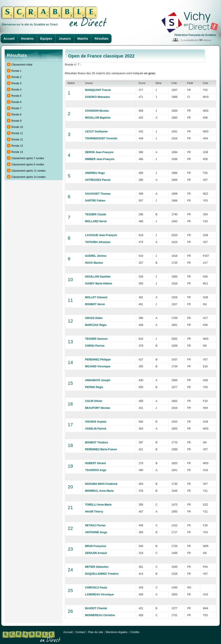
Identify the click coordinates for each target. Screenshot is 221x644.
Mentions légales (117, 632)
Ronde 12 (17, 140)
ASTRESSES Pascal (98, 180)
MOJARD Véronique (98, 366)
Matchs (83, 39)
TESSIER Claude (96, 214)
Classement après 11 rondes (28, 171)
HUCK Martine (94, 263)
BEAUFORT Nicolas (98, 408)
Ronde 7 (16, 108)
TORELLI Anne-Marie (98, 505)
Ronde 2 (16, 77)
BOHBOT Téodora (97, 442)
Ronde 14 (17, 152)
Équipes (46, 39)
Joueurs (65, 39)
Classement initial (22, 65)
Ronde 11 (17, 133)
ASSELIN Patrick (96, 429)
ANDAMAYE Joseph (98, 380)
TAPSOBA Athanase (98, 242)
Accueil (9, 39)
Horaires (27, 39)
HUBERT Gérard (95, 463)
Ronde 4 (16, 90)
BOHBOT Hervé (95, 304)
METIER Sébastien (97, 567)
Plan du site (96, 632)
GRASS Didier (94, 318)
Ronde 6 (16, 102)
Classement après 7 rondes (28, 158)
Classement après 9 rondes (28, 165)
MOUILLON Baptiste (98, 118)
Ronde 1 (16, 71)
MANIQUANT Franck (98, 90)
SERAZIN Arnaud (96, 553)
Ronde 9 (16, 121)
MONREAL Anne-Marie (99, 491)
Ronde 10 (17, 127)
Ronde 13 (17, 146)
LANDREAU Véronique (99, 595)
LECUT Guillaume (96, 132)
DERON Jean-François (99, 152)
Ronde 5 (16, 96)
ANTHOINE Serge (96, 532)
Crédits (135, 632)
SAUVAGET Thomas (98, 194)
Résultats (101, 39)
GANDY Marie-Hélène (99, 284)
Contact (80, 632)
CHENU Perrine (95, 346)
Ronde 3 (16, 83)
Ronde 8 (16, 115)
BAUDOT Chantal (96, 608)
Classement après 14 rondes (28, 177)
